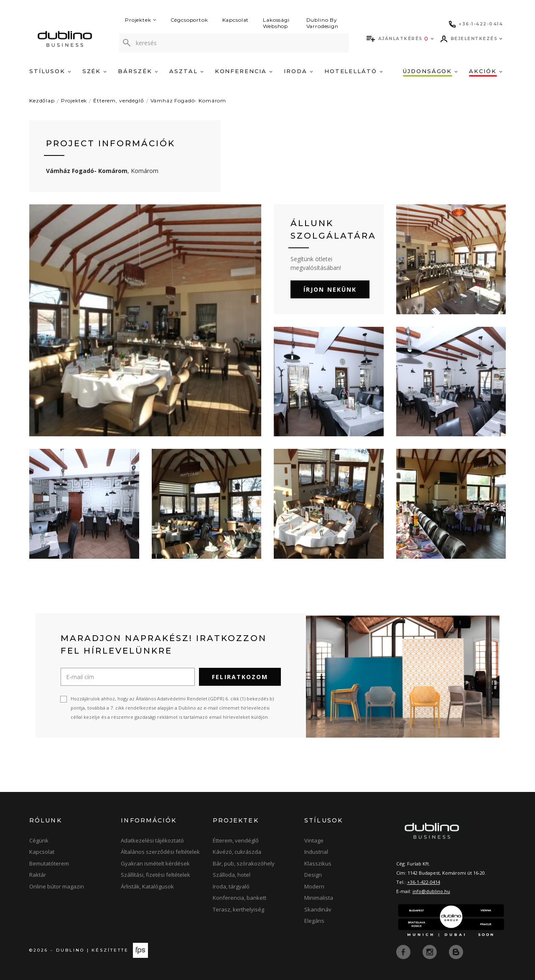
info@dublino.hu (431, 891)
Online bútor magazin (57, 886)
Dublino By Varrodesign (322, 23)
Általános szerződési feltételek (160, 852)
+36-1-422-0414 (424, 882)
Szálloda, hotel (232, 875)
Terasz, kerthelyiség (238, 909)
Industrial (316, 852)
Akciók (486, 71)
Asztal (186, 71)
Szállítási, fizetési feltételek (155, 875)
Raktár (38, 875)
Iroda (298, 71)
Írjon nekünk (330, 289)
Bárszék (138, 71)
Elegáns (314, 921)
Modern (314, 886)
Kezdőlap (42, 101)
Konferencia (244, 71)
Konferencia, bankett (239, 898)
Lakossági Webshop (276, 23)
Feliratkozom (240, 677)
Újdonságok (430, 71)
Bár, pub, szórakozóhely (244, 863)
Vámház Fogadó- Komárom (188, 101)
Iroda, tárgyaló (231, 886)
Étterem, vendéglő (118, 101)
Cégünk (39, 840)
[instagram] (431, 952)
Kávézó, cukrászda (237, 852)
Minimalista (319, 898)
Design (313, 875)
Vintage (314, 840)
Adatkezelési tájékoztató (152, 840)
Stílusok (50, 71)
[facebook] (404, 952)
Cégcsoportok (189, 20)
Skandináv (318, 909)
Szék (95, 71)
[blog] (456, 952)
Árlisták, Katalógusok (147, 886)
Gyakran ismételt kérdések (155, 863)
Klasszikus (318, 863)
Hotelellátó (354, 71)
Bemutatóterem (49, 863)
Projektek (141, 20)
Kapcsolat (236, 20)
